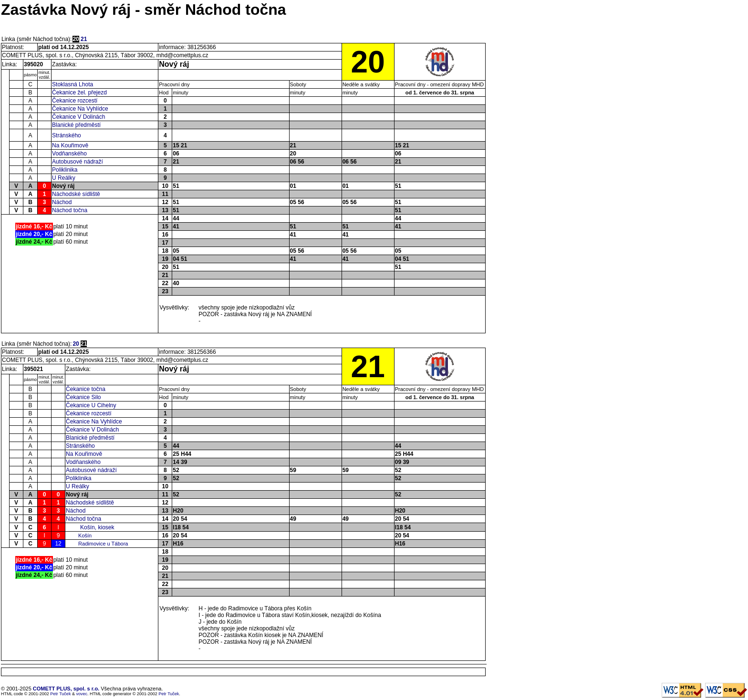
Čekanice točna (86, 389)
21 (84, 39)
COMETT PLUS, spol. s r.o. (66, 689)
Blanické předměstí (76, 125)
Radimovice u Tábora (103, 544)
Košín (85, 535)
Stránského (67, 135)
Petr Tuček (60, 694)
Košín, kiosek (97, 527)
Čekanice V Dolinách (78, 117)
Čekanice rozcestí (75, 101)
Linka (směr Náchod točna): (36, 39)
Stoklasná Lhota (73, 84)
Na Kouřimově (70, 145)
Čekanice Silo (83, 397)
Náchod (62, 202)
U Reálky (64, 178)
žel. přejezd (92, 93)
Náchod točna (70, 210)
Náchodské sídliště (76, 194)
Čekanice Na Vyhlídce (80, 109)
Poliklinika (65, 170)
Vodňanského (69, 154)
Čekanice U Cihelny (91, 405)
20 (76, 344)
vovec (82, 694)
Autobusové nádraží (78, 162)
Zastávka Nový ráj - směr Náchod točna (144, 10)
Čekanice (65, 93)
